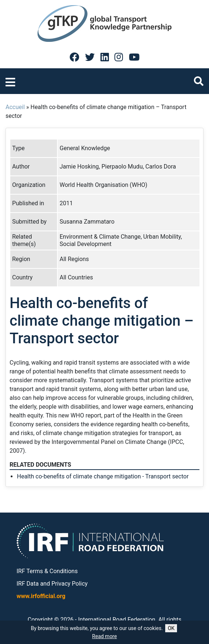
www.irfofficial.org (41, 596)
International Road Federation (117, 620)
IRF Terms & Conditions (47, 571)
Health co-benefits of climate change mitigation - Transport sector (103, 476)
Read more (104, 636)
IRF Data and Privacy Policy (52, 584)
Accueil (15, 107)
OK (171, 628)
